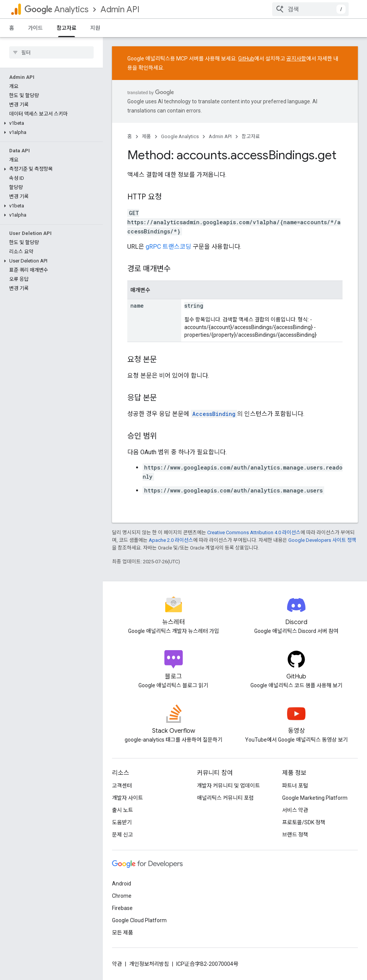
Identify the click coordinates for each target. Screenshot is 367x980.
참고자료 (251, 136)
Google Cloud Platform (139, 920)
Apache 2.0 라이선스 (171, 540)
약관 (117, 964)
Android (122, 884)
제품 (146, 136)
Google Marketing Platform (315, 798)
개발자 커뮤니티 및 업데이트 (228, 786)
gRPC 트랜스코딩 (168, 247)
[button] (50, 86)
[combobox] (310, 9)
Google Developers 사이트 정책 (322, 540)
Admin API (120, 9)
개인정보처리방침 (149, 964)
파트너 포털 (295, 786)
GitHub (246, 59)
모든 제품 (123, 933)
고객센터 (122, 786)
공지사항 (296, 59)
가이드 (35, 28)
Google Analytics (180, 136)
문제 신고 (123, 835)
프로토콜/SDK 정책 (304, 822)
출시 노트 (123, 810)
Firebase (122, 908)
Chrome (122, 896)
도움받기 (122, 822)
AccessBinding (214, 414)
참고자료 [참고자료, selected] (67, 28)
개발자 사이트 (127, 798)
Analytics (56, 9)
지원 (95, 28)
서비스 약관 (295, 810)
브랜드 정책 (295, 835)
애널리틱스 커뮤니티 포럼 (225, 798)
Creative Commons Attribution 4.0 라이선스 (254, 532)
